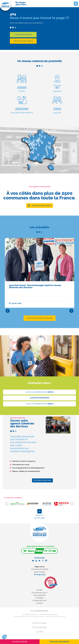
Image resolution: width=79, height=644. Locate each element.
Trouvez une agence (23, 41)
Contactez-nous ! (23, 35)
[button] (4, 637)
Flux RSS (40, 632)
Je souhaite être (39, 398)
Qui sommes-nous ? (39, 593)
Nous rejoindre (39, 595)
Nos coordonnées (40, 627)
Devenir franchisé (42, 480)
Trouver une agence (41, 206)
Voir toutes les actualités (40, 318)
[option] (40, 273)
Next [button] (71, 311)
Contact (39, 603)
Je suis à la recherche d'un (39, 392)
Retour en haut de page (39, 517)
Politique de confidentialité (45, 617)
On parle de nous (39, 600)
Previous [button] (8, 311)
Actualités (39, 598)
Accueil (39, 590)
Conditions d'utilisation (59, 617)
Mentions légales (40, 623)
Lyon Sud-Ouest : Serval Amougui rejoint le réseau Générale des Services (35, 286)
